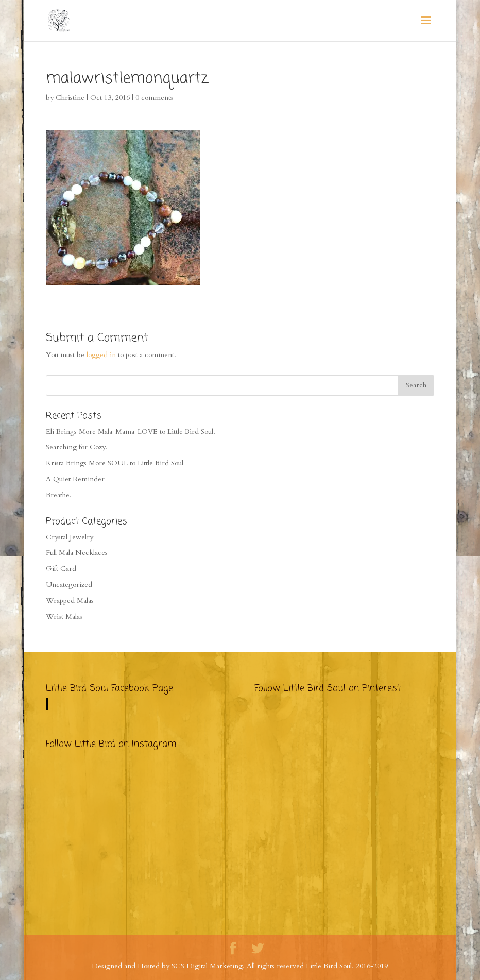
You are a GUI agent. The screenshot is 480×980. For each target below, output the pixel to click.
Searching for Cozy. (77, 447)
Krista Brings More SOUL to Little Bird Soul (115, 463)
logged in (101, 355)
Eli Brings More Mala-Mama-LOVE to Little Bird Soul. (131, 432)
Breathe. (59, 495)
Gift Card (61, 569)
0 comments (154, 98)
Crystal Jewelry (70, 537)
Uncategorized (69, 585)
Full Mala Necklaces (77, 553)
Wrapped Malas (70, 601)
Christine (70, 98)
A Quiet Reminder (75, 479)
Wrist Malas (64, 616)
